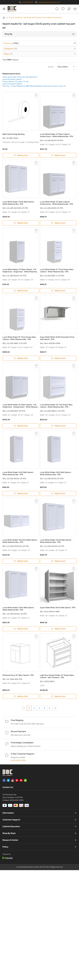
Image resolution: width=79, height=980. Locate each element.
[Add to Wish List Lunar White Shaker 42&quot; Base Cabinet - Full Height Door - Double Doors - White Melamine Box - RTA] (36, 365)
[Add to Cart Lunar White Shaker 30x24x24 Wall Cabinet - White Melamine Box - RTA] (21, 561)
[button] (39, 34)
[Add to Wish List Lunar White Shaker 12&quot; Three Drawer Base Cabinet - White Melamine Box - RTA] (74, 230)
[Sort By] (66, 67)
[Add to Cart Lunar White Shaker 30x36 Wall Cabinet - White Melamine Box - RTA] (58, 561)
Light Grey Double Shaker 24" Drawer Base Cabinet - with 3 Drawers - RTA (57, 676)
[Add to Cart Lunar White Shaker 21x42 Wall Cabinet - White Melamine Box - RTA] (58, 493)
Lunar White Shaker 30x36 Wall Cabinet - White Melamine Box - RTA (56, 541)
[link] (24, 708)
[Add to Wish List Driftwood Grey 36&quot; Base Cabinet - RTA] (36, 636)
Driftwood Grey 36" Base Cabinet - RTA (18, 675)
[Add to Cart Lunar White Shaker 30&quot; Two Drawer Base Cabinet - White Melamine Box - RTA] (58, 426)
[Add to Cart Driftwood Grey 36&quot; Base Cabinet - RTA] (21, 696)
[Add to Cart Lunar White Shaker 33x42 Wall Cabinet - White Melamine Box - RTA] (21, 629)
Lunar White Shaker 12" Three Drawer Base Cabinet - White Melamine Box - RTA (57, 271)
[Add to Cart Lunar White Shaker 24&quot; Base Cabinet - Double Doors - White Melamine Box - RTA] (58, 155)
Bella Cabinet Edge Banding (13, 134)
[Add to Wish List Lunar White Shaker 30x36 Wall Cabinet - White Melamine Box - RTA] (74, 501)
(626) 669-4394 (28, 2)
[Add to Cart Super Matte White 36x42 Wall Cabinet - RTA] (58, 629)
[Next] (55, 708)
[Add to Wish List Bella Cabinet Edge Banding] (36, 95)
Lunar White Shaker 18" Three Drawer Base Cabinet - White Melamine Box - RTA (19, 338)
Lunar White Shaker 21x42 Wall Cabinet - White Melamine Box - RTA (56, 473)
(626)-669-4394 (17, 800)
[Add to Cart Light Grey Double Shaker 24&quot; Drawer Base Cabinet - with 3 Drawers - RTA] (58, 696)
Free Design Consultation (22, 743)
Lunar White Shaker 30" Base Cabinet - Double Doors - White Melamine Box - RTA (57, 203)
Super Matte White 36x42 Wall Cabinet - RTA (58, 608)
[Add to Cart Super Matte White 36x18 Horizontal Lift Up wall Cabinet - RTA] (58, 358)
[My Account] (69, 9)
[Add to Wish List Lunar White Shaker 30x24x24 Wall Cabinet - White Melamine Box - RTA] (36, 501)
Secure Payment (18, 731)
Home (4, 17)
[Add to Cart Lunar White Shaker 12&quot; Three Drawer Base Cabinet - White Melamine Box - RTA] (58, 291)
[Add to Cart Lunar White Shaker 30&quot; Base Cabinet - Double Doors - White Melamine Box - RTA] (58, 223)
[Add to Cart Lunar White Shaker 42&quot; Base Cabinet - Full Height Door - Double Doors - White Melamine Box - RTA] (21, 426)
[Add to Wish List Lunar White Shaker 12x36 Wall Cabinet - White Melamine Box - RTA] (36, 433)
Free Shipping (17, 720)
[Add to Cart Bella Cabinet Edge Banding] (21, 155)
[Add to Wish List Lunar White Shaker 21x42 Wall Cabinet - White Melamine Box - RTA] (74, 433)
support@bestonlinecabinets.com (49, 2)
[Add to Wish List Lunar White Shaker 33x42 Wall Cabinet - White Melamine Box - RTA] (36, 568)
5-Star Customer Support (23, 754)
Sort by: (62, 67)
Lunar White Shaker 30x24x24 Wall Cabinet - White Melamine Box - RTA (20, 541)
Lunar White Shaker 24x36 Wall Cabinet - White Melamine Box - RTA (19, 203)
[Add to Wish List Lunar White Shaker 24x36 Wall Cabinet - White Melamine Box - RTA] (36, 163)
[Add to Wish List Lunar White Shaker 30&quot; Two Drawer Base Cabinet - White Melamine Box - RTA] (74, 365)
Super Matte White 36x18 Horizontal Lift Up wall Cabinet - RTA (57, 338)
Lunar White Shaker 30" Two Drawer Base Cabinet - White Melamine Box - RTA (56, 406)
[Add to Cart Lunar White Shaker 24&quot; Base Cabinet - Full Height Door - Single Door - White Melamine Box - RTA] (21, 291)
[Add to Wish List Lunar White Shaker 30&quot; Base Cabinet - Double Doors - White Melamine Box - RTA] (74, 163)
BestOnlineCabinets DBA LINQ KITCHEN (35, 867)
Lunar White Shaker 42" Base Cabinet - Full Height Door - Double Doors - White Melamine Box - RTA (21, 406)
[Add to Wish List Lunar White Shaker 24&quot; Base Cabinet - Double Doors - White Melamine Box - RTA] (74, 95)
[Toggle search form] (57, 9)
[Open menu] (4, 9)
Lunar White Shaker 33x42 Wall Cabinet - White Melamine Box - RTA (19, 609)
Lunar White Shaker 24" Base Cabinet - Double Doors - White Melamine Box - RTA (57, 135)
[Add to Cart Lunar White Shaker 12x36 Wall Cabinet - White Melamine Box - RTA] (21, 493)
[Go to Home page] (12, 9)
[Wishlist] (63, 9)
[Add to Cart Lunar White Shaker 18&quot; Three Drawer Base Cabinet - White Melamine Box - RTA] (21, 358)
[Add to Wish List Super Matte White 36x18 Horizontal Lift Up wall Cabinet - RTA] (74, 298)
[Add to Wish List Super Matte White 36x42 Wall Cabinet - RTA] (74, 568)
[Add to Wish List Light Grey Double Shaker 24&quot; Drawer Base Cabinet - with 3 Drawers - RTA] (74, 636)
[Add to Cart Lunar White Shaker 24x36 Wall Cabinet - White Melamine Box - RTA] (21, 223)
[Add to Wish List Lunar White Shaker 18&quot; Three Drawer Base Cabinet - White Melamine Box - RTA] (36, 298)
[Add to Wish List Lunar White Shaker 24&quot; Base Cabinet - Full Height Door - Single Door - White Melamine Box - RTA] (36, 230)
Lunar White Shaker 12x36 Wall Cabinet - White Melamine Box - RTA (18, 473)
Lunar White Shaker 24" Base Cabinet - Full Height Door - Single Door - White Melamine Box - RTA (20, 271)
